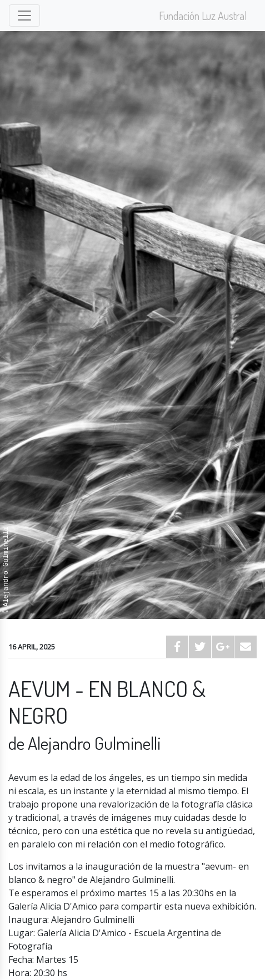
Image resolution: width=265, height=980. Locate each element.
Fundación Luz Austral (203, 16)
